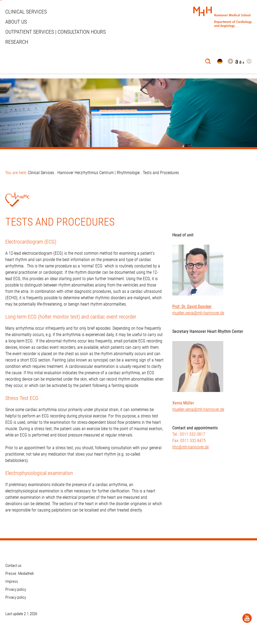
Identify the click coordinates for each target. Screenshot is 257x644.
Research (17, 42)
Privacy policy (16, 589)
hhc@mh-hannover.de (190, 447)
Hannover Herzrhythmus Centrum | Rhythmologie (98, 173)
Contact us (13, 566)
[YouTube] (247, 618)
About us (16, 22)
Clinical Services (26, 12)
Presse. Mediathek (20, 574)
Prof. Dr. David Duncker (192, 306)
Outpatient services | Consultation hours (55, 32)
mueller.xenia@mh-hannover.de (198, 313)
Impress (12, 581)
